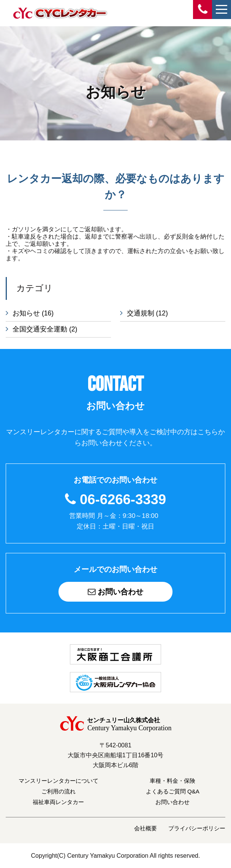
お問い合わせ (115, 592)
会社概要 (146, 828)
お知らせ (33, 313)
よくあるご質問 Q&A (173, 791)
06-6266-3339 (123, 499)
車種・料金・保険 (172, 780)
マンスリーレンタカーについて (59, 780)
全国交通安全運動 (45, 329)
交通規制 (147, 313)
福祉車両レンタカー (58, 802)
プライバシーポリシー (197, 828)
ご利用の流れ (59, 791)
